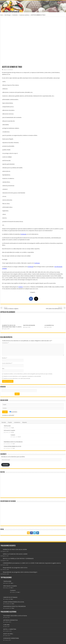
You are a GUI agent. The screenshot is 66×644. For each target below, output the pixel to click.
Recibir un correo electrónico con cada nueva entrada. (17, 378)
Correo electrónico (7, 363)
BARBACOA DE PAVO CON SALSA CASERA (15, 549)
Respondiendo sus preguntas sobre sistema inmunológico (20, 572)
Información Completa (9, 430)
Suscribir (5, 465)
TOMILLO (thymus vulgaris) (13, 308)
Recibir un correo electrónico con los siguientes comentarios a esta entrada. (22, 376)
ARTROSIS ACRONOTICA (10, 620)
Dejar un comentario (8, 70)
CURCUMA (6, 625)
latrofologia (8, 15)
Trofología (23, 234)
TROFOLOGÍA (7, 426)
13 (20, 437)
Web (3, 369)
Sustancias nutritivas (24, 15)
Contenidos (15, 15)
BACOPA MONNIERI (29, 325)
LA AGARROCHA (49, 325)
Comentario (5, 343)
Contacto (21, 287)
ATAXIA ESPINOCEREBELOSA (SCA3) (12, 446)
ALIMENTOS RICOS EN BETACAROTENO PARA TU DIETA (12, 326)
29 (13, 428)
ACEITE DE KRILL (8, 634)
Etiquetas (25, 422)
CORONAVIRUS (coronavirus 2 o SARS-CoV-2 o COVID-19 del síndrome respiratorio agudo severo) (32, 563)
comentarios (17, 422)
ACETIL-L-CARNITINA (10, 629)
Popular (10, 422)
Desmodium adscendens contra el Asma (15, 616)
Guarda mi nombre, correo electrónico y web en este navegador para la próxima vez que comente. (28, 374)
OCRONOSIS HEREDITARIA (11, 638)
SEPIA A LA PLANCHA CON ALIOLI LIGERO (15, 554)
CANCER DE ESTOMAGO (10, 597)
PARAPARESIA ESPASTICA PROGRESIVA (13, 442)
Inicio (2, 15)
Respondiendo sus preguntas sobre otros (15, 568)
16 (13, 432)
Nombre (5, 358)
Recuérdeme (13, 412)
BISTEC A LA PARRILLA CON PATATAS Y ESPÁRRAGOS (18, 559)
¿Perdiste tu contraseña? (8, 415)
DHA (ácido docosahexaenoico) (53, 308)
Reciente (4, 422)
